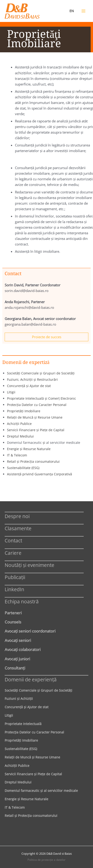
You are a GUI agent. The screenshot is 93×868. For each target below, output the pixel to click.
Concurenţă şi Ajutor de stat (29, 386)
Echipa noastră (22, 601)
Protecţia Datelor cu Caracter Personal (37, 405)
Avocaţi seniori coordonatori (30, 631)
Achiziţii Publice (19, 424)
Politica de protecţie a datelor (46, 860)
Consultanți (15, 668)
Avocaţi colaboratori (23, 649)
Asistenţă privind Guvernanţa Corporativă (40, 474)
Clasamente (18, 528)
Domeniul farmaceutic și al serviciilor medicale (41, 791)
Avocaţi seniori (18, 640)
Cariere (13, 553)
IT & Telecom (17, 455)
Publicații (15, 577)
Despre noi (17, 516)
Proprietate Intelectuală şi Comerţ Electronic (41, 398)
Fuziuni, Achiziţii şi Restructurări (32, 379)
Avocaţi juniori (17, 659)
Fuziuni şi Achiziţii (19, 699)
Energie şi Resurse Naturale (29, 449)
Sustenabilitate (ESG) (23, 468)
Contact (13, 540)
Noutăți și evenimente (29, 565)
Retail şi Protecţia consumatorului (33, 461)
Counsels (13, 622)
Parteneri (13, 613)
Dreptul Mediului (20, 436)
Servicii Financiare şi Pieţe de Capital (36, 430)
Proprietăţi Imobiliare (24, 411)
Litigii (11, 392)
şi (44, 443)
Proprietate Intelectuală (23, 724)
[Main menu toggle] (83, 11)
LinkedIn (14, 589)
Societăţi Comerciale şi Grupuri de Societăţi (41, 373)
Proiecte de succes (47, 337)
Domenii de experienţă (31, 679)
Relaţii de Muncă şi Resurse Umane (35, 417)
